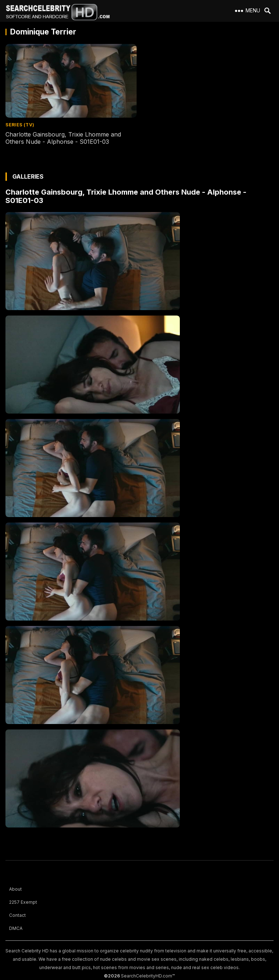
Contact (17, 915)
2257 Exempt (23, 902)
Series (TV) (20, 125)
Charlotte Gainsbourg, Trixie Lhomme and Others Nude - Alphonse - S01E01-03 (63, 138)
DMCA (16, 928)
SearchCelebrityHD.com (147, 976)
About (15, 889)
